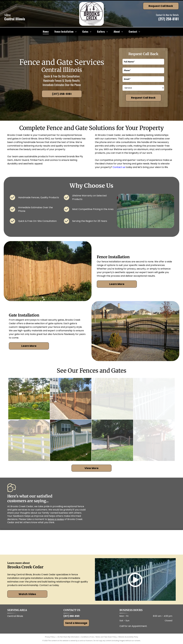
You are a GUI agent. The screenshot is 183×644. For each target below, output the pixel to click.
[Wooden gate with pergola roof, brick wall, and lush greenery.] (154, 440)
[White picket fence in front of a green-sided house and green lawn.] (71, 440)
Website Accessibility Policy (128, 637)
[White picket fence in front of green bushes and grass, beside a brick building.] (154, 399)
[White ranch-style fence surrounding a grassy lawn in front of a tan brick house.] (29, 440)
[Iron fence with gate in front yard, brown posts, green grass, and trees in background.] (112, 440)
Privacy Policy (50, 637)
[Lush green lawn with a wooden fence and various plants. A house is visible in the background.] (29, 399)
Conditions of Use (87, 637)
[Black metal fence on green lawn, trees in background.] (112, 399)
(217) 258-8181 (168, 19)
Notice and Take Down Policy (106, 637)
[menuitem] (46, 32)
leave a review (56, 519)
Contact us (119, 167)
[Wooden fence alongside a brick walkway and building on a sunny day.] (71, 399)
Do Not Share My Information (69, 637)
